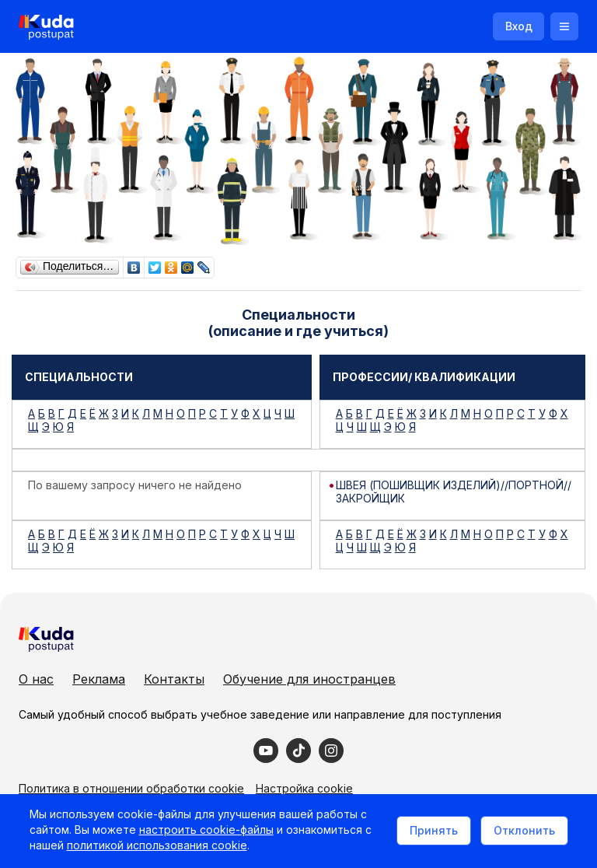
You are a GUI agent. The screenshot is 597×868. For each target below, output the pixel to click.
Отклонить (522, 831)
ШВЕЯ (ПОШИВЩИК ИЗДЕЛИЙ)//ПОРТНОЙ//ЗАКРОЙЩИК (454, 492)
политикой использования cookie (159, 847)
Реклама (99, 679)
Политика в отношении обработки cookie (131, 788)
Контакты (174, 679)
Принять (431, 831)
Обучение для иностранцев (309, 679)
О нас (36, 679)
